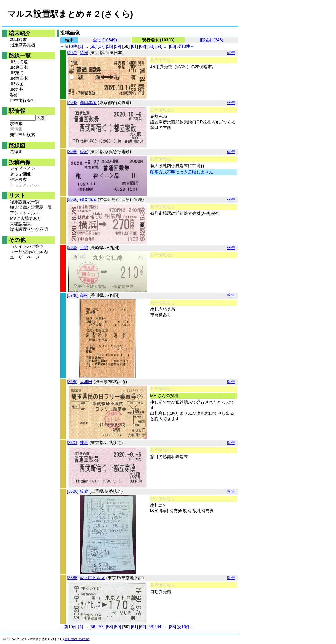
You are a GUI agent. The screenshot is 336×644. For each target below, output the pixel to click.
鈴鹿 (84, 491)
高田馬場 (88, 103)
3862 (73, 248)
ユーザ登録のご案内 (29, 252)
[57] (101, 46)
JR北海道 (19, 62)
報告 (231, 53)
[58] (109, 46)
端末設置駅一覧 (25, 202)
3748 (73, 295)
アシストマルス (25, 213)
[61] (134, 46)
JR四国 (17, 84)
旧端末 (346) (212, 40)
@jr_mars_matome (77, 639)
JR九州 (17, 89)
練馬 (84, 443)
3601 (73, 443)
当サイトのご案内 (27, 246)
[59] (117, 46)
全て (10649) (105, 40)
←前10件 (69, 46)
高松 (84, 295)
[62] (143, 46)
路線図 (16, 152)
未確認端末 (20, 224)
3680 (73, 382)
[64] (159, 46)
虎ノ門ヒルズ (92, 578)
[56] (93, 46)
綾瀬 (84, 53)
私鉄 (14, 95)
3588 (73, 491)
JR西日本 (19, 78)
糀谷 (84, 152)
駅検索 (16, 124)
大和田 (86, 382)
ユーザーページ (25, 257)
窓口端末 (18, 40)
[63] (151, 46)
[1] (81, 46)
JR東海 (17, 73)
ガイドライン (23, 168)
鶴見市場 (88, 199)
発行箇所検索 (23, 135)
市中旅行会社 (23, 100)
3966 (73, 152)
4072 (73, 53)
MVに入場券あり (26, 218)
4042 (73, 103)
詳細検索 (18, 180)
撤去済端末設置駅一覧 (31, 207)
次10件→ (186, 46)
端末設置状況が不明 (29, 229)
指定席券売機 (23, 45)
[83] (172, 46)
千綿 (84, 248)
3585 (73, 578)
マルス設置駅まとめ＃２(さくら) (70, 14)
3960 (73, 199)
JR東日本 (19, 67)
